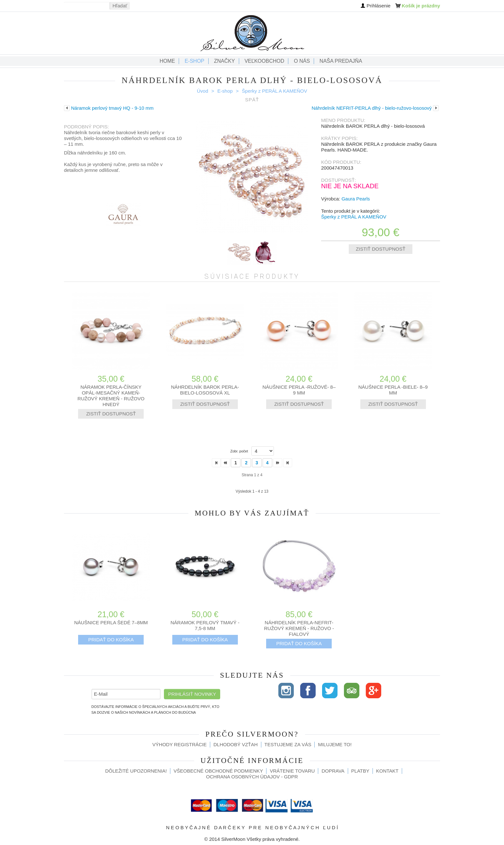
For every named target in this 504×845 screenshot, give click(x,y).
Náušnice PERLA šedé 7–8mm (111, 622)
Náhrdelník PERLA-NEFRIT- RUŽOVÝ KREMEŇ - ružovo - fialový (299, 628)
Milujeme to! (335, 744)
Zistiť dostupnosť (381, 249)
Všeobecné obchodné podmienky (218, 771)
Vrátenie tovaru (292, 771)
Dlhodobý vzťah (236, 744)
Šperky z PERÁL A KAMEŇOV (275, 91)
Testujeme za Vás (288, 744)
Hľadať (120, 6)
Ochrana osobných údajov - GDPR (252, 777)
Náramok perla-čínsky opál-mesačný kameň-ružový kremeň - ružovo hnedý (111, 396)
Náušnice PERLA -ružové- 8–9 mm (299, 390)
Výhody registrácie (180, 744)
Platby (360, 771)
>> (288, 463)
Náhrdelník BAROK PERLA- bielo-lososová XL (205, 390)
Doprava (333, 771)
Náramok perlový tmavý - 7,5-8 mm (205, 625)
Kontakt (387, 771)
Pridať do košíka (111, 640)
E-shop (225, 91)
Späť (252, 100)
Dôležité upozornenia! (136, 771)
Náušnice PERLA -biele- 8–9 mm (393, 390)
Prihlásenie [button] (379, 6)
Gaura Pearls (355, 199)
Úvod (203, 91)
